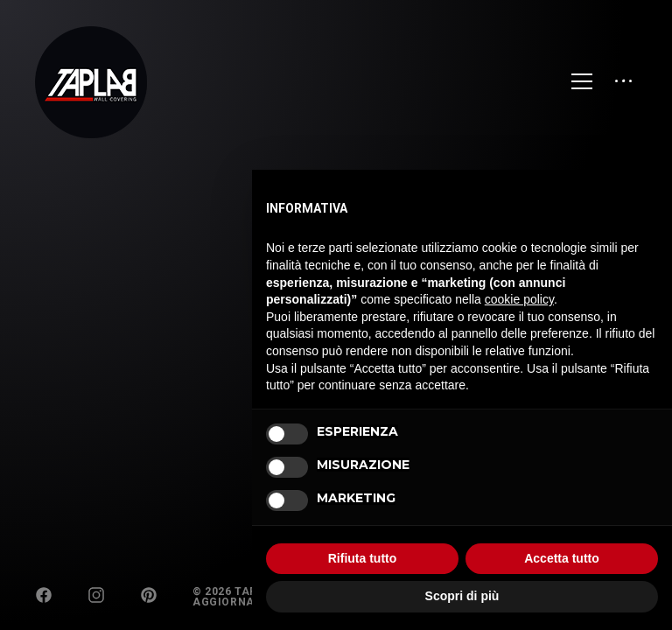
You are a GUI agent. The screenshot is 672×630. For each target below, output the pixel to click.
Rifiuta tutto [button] (363, 558)
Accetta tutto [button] (562, 558)
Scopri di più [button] (462, 596)
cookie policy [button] (519, 299)
